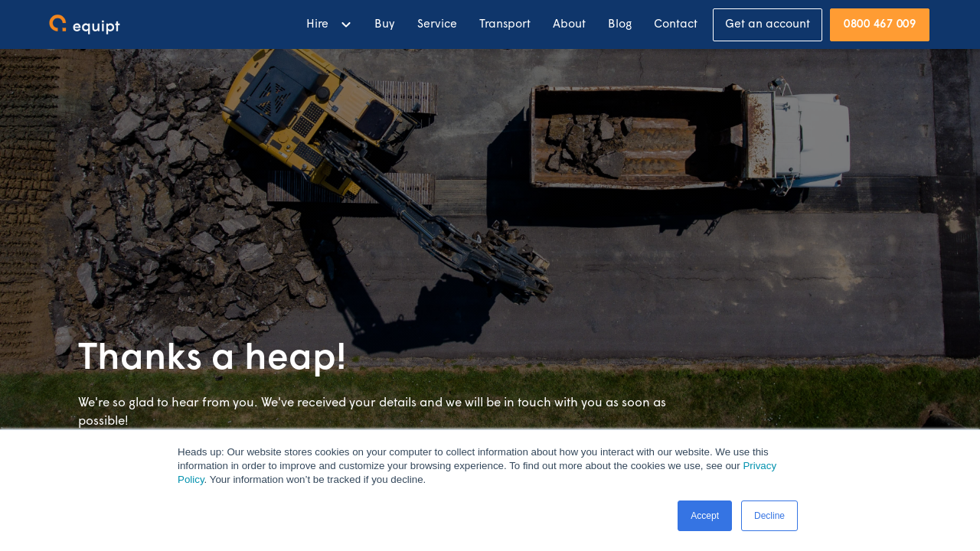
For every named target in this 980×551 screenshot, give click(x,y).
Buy (385, 25)
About (569, 25)
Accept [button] (705, 516)
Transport (505, 25)
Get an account (768, 25)
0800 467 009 (880, 25)
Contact (676, 25)
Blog (620, 25)
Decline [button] (769, 516)
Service (437, 25)
